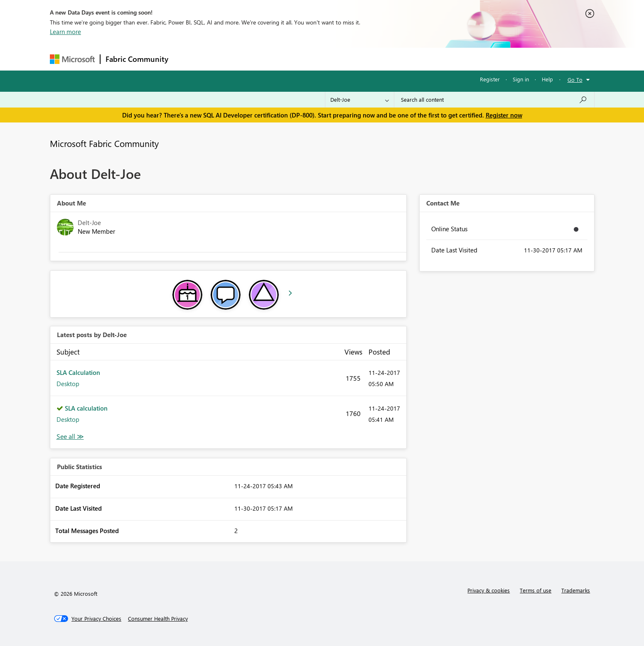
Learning (364, 59)
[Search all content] (494, 100)
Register (490, 79)
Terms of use (536, 590)
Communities (295, 59)
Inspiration (224, 59)
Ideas (258, 59)
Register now (504, 115)
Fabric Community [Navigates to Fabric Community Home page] (137, 59)
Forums (187, 59)
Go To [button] (575, 80)
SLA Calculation (78, 372)
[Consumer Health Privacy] (158, 619)
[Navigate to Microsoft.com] (72, 59)
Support (399, 59)
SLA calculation (86, 408)
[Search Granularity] (360, 100)
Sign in (521, 79)
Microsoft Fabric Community (104, 143)
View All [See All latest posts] (70, 437)
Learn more (65, 32)
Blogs (332, 59)
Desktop (68, 384)
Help (547, 79)
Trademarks (576, 590)
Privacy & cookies (489, 590)
